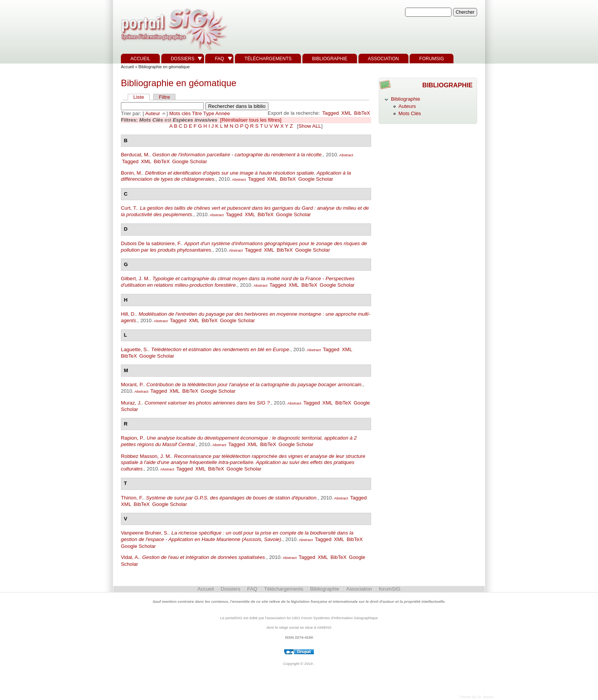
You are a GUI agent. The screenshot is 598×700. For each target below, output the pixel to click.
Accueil (140, 59)
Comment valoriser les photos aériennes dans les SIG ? (207, 403)
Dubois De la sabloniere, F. (151, 243)
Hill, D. (128, 314)
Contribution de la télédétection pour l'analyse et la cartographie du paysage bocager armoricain (254, 385)
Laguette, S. (135, 349)
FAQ (219, 59)
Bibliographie (330, 59)
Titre (197, 113)
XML (346, 113)
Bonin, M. (132, 173)
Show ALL (310, 126)
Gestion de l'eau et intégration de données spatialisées (204, 557)
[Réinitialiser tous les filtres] (251, 120)
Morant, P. (132, 385)
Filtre (164, 97)
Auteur (153, 113)
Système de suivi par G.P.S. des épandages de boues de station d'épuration (231, 498)
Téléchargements (268, 59)
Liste (139, 97)
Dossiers (183, 59)
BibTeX (362, 113)
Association (383, 59)
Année (223, 113)
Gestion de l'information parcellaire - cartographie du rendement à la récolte (237, 155)
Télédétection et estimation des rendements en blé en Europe (220, 349)
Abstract (346, 155)
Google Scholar (189, 161)
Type (209, 113)
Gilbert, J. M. (135, 279)
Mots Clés (410, 113)
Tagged (331, 113)
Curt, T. (129, 208)
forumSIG (432, 59)
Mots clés (180, 113)
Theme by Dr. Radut (476, 697)
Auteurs (407, 106)
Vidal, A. (130, 557)
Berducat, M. (135, 155)
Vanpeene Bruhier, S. (145, 533)
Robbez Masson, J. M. (146, 456)
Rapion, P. (132, 438)
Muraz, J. (131, 403)
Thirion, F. (132, 498)
